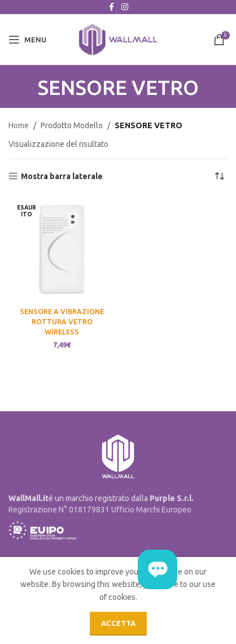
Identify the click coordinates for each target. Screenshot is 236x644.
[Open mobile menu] (27, 40)
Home (19, 125)
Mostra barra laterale (62, 176)
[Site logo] (118, 39)
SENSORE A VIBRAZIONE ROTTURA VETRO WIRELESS (62, 321)
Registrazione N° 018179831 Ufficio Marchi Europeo (100, 510)
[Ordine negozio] (219, 176)
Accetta (118, 623)
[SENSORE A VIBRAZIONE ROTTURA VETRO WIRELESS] (62, 249)
